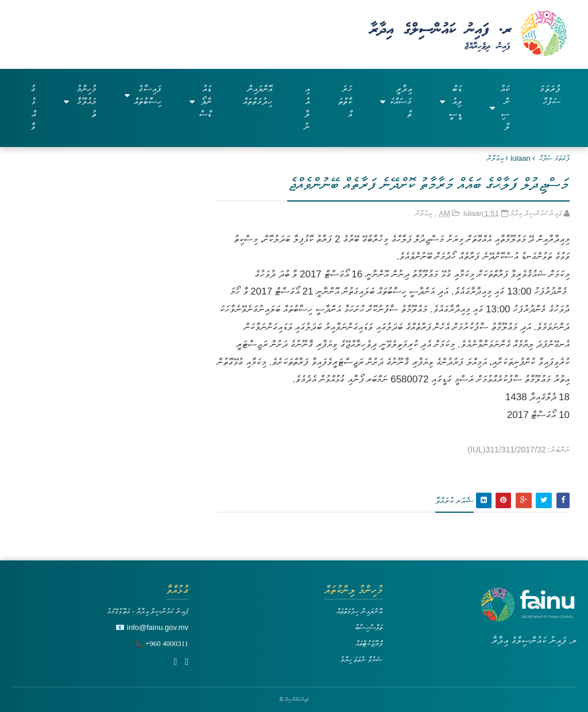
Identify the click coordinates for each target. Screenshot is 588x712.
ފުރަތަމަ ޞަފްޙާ (554, 158)
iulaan (521, 158)
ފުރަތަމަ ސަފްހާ (550, 95)
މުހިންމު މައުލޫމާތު (80, 101)
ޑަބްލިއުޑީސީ (451, 101)
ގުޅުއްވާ (33, 108)
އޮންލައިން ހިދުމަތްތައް (258, 95)
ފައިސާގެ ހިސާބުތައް (143, 95)
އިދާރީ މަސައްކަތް (396, 101)
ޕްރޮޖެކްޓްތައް (369, 643)
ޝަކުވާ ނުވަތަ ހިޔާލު (361, 659)
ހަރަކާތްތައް (345, 101)
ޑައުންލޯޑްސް (200, 101)
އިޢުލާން (495, 158)
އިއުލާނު (307, 108)
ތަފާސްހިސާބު (369, 627)
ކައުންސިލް (499, 108)
